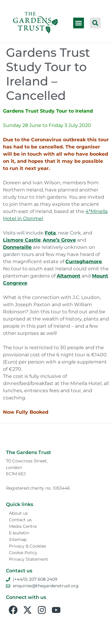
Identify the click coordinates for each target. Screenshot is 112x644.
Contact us (20, 520)
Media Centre (23, 526)
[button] (79, 23)
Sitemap (18, 539)
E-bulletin (19, 533)
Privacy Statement (29, 559)
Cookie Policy (23, 553)
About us (18, 513)
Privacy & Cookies (27, 546)
